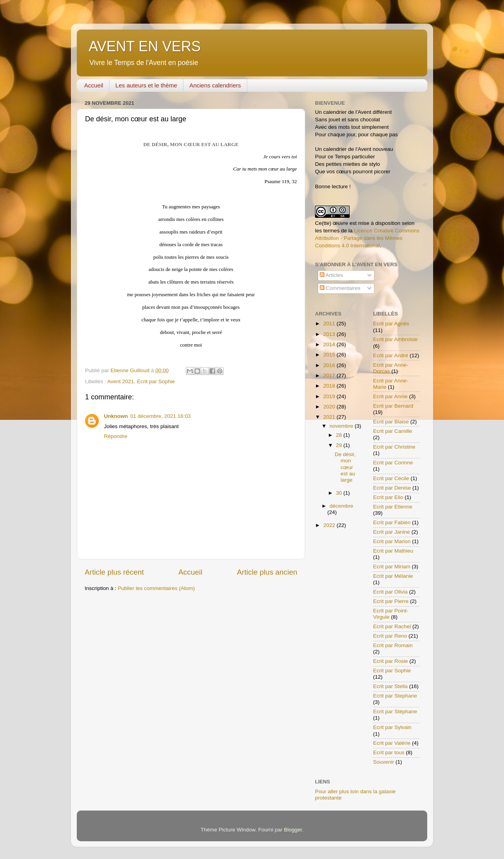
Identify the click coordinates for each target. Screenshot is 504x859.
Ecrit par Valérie (392, 743)
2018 (330, 386)
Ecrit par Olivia (391, 592)
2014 (330, 344)
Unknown (116, 416)
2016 (330, 365)
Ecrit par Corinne (393, 463)
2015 (330, 355)
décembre (341, 506)
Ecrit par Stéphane (395, 712)
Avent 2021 (120, 381)
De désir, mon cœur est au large (345, 467)
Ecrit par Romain (393, 645)
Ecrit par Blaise (391, 422)
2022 (330, 525)
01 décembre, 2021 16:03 (161, 416)
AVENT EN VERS (145, 46)
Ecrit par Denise (392, 488)
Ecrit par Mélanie (393, 576)
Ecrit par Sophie (156, 381)
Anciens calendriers (215, 85)
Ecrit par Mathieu (393, 551)
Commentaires (340, 288)
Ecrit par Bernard (393, 406)
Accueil (94, 85)
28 (340, 435)
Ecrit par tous (389, 752)
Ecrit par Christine (394, 447)
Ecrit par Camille (393, 431)
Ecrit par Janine (392, 532)
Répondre (116, 436)
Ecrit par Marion (392, 541)
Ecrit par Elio (388, 497)
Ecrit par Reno (390, 636)
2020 (330, 407)
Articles (331, 275)
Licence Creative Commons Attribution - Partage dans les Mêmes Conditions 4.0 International (367, 238)
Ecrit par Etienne (393, 507)
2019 (330, 396)
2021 (330, 417)
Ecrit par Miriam (392, 567)
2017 (330, 376)
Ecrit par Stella (391, 686)
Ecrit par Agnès (391, 324)
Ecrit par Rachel (392, 626)
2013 (330, 334)
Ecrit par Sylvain (393, 727)
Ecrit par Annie (391, 396)
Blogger (293, 830)
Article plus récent (114, 572)
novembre (342, 426)
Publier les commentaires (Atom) (156, 588)
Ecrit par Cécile (391, 478)
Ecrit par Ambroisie (396, 339)
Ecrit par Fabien (392, 522)
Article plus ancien (267, 572)
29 (340, 445)
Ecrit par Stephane (395, 696)
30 (340, 493)
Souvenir (384, 762)
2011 (330, 324)
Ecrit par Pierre (391, 601)
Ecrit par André (391, 355)
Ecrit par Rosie (391, 661)
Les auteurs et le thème (146, 85)
